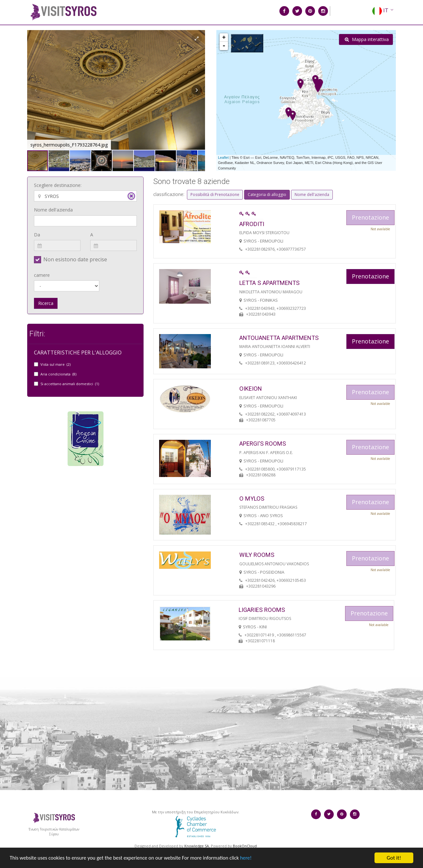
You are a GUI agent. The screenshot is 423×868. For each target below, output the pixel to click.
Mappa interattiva (367, 39)
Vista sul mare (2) (55, 364)
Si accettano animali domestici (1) (70, 384)
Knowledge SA (197, 846)
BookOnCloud (245, 846)
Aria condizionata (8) (58, 374)
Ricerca (46, 303)
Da (37, 235)
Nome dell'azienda (53, 210)
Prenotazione (370, 276)
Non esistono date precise (75, 259)
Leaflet (223, 157)
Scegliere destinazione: (58, 185)
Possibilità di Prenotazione (215, 195)
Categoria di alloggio (267, 195)
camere (42, 275)
